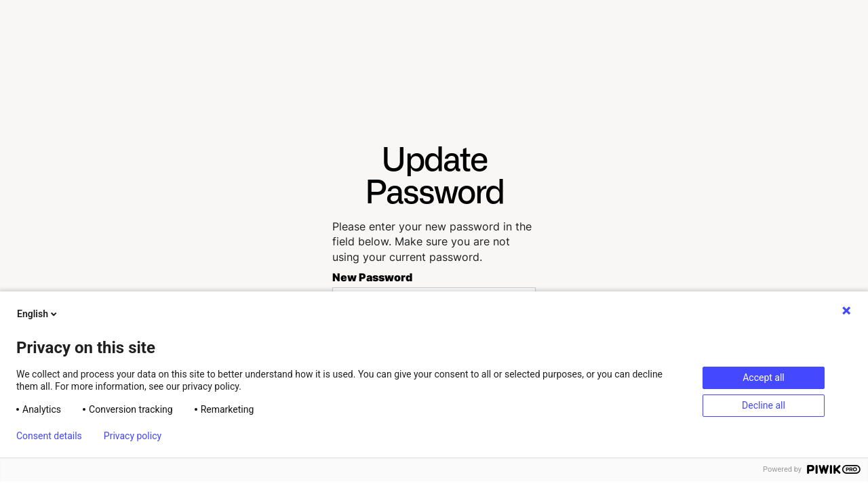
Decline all (764, 405)
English (38, 314)
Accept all (764, 378)
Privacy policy (133, 436)
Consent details (49, 436)
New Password (372, 278)
